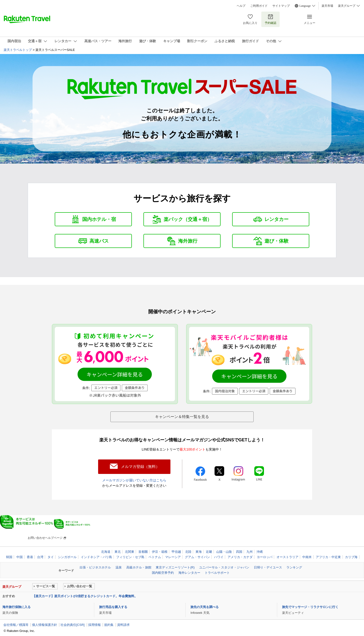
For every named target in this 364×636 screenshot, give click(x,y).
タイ (51, 557)
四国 (239, 551)
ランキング (294, 567)
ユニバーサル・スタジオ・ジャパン (224, 567)
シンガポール (67, 557)
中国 (20, 557)
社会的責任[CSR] (73, 625)
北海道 (106, 551)
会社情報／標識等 (16, 625)
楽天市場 (327, 6)
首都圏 (143, 551)
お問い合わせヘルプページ (45, 537)
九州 (249, 551)
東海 (199, 551)
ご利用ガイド (259, 6)
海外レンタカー (189, 572)
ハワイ (219, 557)
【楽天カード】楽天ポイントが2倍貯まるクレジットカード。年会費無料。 (85, 596)
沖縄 (260, 551)
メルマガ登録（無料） (140, 467)
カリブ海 (351, 557)
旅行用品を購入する (113, 606)
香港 (30, 557)
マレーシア (173, 557)
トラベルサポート (217, 572)
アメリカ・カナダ (240, 557)
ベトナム (155, 557)
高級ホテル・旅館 (139, 567)
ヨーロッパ (265, 557)
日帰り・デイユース (268, 567)
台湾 (40, 557)
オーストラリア (287, 557)
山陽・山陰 (224, 551)
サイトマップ (281, 6)
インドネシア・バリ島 (96, 557)
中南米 (307, 557)
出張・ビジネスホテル (95, 567)
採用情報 (94, 625)
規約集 (109, 625)
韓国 (9, 557)
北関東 (130, 551)
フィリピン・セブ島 (130, 557)
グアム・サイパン (197, 557)
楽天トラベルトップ (18, 50)
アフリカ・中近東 (328, 557)
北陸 (188, 551)
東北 (118, 551)
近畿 (209, 551)
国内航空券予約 (163, 572)
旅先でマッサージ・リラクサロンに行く (310, 606)
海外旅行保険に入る (17, 606)
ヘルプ (241, 6)
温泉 (119, 567)
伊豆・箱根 (160, 551)
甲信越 (176, 551)
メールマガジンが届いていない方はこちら (134, 480)
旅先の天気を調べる (205, 606)
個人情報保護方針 (45, 625)
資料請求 (123, 625)
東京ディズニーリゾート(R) (175, 567)
